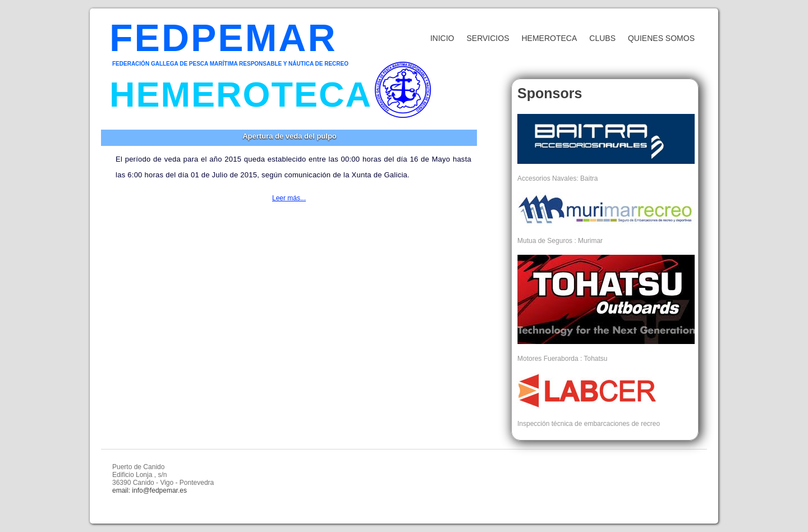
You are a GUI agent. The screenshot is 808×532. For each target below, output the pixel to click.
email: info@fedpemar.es (150, 490)
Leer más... (289, 198)
